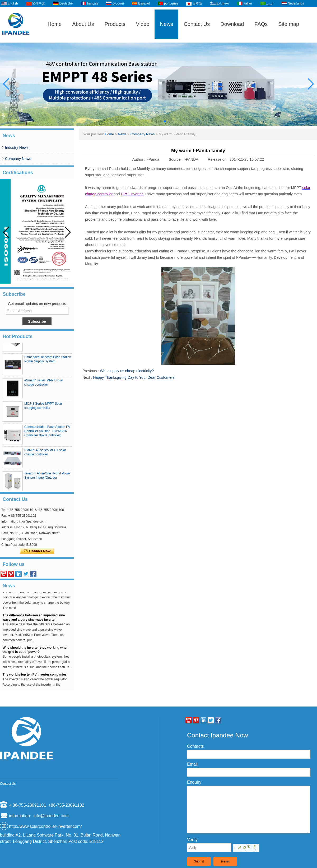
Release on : (219, 159)
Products (115, 24)
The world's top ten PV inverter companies (35, 676)
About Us (83, 24)
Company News (18, 159)
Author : (139, 159)
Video (143, 24)
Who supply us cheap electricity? (127, 371)
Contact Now (37, 551)
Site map (289, 24)
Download (232, 24)
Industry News (17, 147)
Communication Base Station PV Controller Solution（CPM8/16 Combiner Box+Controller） (47, 433)
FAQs (261, 24)
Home (55, 24)
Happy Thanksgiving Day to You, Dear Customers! (134, 377)
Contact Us (197, 24)
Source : (176, 159)
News (166, 24)
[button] (152, 121)
